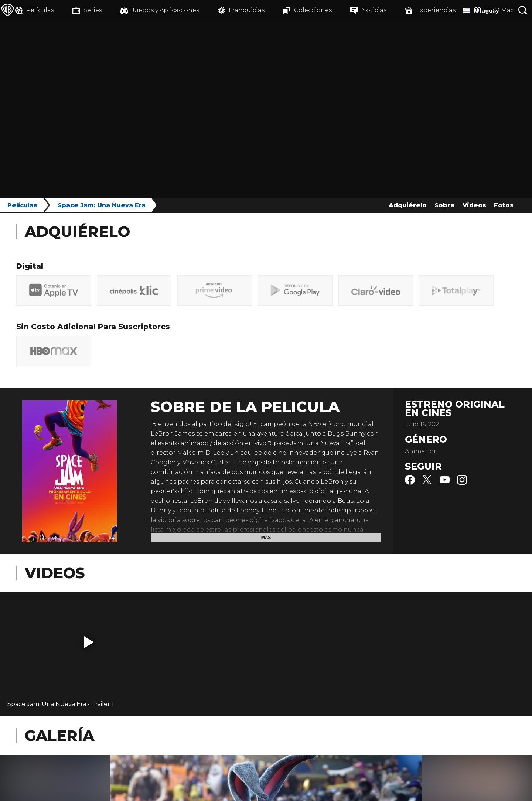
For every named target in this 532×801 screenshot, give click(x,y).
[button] (89, 642)
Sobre (445, 205)
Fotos (504, 205)
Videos (474, 205)
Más (266, 538)
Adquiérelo (408, 205)
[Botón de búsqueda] (523, 10)
